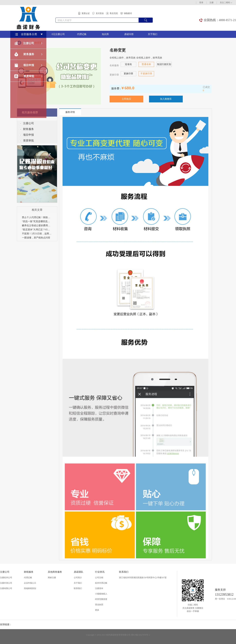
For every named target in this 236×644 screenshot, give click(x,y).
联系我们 (78, 588)
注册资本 (99, 588)
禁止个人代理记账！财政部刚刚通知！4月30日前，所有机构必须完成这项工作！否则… (37, 217)
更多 (97, 610)
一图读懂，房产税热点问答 (36, 238)
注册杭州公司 (6, 578)
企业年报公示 (30, 583)
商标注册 (52, 578)
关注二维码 (226, 3)
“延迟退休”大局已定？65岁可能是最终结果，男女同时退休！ (37, 230)
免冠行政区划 (164, 64)
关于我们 (153, 34)
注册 (212, 3)
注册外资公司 (6, 583)
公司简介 (78, 578)
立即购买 (126, 99)
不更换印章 (146, 74)
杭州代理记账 (101, 583)
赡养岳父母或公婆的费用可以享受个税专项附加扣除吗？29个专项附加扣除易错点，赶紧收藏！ (37, 226)
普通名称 (146, 64)
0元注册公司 (58, 34)
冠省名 (128, 64)
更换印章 (128, 74)
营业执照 (99, 605)
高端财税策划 (30, 588)
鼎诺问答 (129, 34)
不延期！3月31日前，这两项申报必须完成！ (37, 234)
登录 (201, 3)
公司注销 (99, 578)
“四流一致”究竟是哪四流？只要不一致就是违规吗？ (37, 221)
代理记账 (82, 34)
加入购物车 (166, 99)
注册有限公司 (6, 588)
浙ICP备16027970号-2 (141, 635)
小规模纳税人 (101, 594)
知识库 (105, 34)
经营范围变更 (101, 599)
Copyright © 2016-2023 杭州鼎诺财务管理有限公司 (108, 635)
